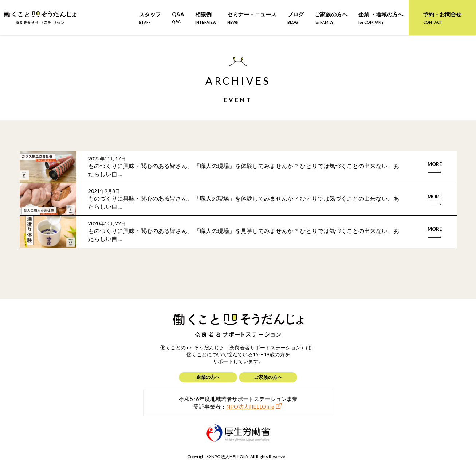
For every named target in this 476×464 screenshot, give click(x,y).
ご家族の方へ (331, 18)
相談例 (206, 18)
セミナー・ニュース (252, 18)
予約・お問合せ (442, 18)
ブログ (296, 18)
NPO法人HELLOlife (250, 407)
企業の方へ (208, 377)
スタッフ (150, 18)
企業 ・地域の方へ (381, 18)
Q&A (178, 17)
